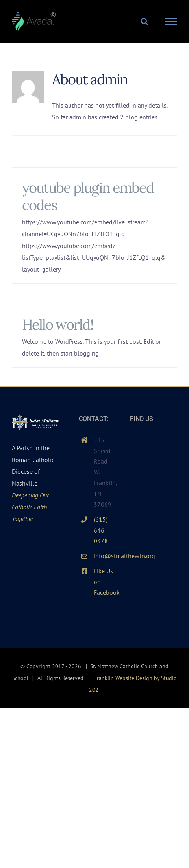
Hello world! (58, 324)
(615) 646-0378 (101, 530)
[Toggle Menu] (171, 22)
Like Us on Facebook (104, 581)
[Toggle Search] (144, 21)
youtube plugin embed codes (88, 196)
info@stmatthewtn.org (104, 556)
